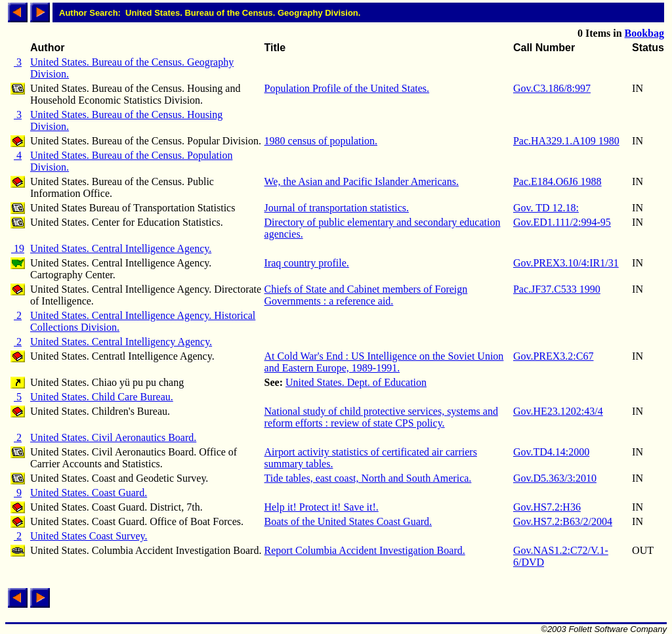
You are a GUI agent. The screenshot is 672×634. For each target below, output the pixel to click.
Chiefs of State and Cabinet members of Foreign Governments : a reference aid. (366, 295)
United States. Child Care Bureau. (102, 397)
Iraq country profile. (307, 263)
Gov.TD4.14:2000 (551, 452)
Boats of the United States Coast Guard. (348, 521)
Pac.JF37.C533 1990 (557, 289)
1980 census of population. (321, 141)
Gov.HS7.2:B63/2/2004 (563, 521)
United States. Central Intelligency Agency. (121, 342)
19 (18, 248)
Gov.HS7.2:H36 (547, 507)
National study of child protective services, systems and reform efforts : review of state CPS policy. (381, 417)
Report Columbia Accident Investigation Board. (365, 550)
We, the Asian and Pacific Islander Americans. (362, 181)
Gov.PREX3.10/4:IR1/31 (566, 263)
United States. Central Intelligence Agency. (121, 248)
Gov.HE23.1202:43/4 (558, 411)
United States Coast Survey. (89, 536)
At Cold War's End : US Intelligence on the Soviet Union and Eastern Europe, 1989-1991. (384, 362)
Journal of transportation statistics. (337, 208)
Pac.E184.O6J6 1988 (557, 181)
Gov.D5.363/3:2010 (555, 478)
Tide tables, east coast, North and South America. (368, 478)
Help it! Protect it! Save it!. (322, 507)
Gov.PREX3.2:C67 (554, 356)
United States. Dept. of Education (356, 382)
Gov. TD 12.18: (546, 208)
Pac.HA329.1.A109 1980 (566, 141)
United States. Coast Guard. (89, 493)
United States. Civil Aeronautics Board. (113, 437)
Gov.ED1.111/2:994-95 (562, 222)
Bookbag (644, 33)
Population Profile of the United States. (347, 88)
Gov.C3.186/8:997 (552, 88)
